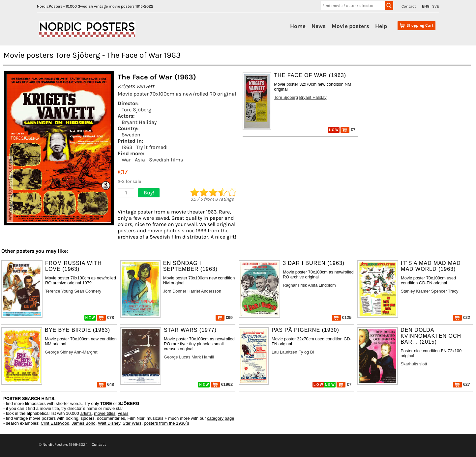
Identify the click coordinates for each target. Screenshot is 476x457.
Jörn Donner (175, 291)
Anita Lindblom (322, 285)
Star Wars (132, 423)
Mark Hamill (203, 357)
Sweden (131, 135)
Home (298, 26)
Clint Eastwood (55, 423)
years (123, 413)
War (126, 160)
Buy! (149, 193)
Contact (409, 6)
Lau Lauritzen (284, 352)
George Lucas (177, 357)
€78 (105, 317)
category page (221, 418)
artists (86, 413)
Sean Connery (88, 291)
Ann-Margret (86, 352)
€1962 (222, 384)
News (319, 26)
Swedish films (166, 160)
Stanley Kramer (415, 291)
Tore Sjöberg (136, 110)
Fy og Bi (306, 352)
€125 (342, 317)
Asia (140, 160)
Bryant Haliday (139, 122)
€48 (105, 384)
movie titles (105, 413)
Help (381, 26)
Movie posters (350, 26)
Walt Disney (109, 423)
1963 (127, 147)
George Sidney (59, 352)
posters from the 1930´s (167, 423)
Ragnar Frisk (295, 285)
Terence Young (59, 291)
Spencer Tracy (445, 291)
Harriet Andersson (204, 291)
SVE (436, 6)
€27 (461, 384)
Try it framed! (152, 147)
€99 (224, 317)
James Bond (83, 423)
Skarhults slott (414, 364)
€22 (461, 317)
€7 (348, 130)
